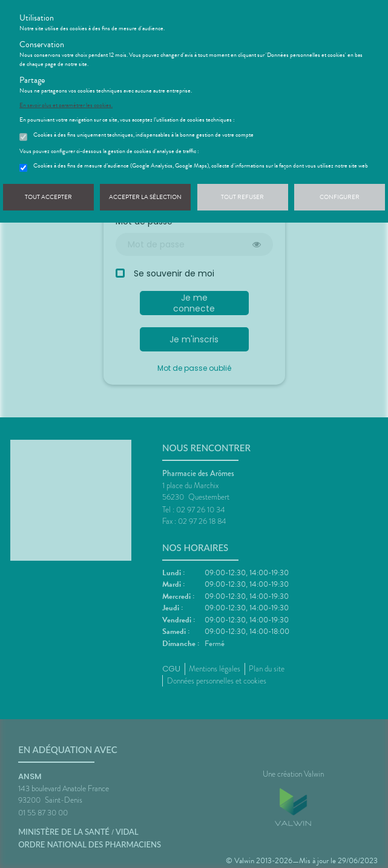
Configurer (340, 197)
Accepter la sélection (145, 197)
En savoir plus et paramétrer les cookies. (66, 105)
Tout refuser (242, 197)
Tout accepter (48, 197)
